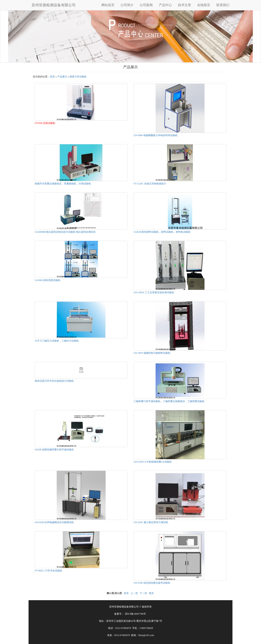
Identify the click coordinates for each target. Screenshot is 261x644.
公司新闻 (146, 5)
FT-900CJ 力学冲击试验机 (48, 571)
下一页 (143, 593)
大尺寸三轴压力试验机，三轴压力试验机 (57, 341)
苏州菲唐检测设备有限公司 (54, 5)
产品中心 (165, 5)
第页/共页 (114, 593)
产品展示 (62, 77)
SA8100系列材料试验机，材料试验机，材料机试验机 (162, 232)
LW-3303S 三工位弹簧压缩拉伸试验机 (154, 292)
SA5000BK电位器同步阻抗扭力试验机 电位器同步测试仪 (65, 232)
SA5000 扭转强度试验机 (48, 280)
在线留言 (204, 5)
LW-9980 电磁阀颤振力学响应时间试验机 (156, 135)
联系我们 (223, 5)
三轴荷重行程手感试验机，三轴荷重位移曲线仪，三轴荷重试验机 (169, 401)
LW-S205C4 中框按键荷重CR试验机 (153, 462)
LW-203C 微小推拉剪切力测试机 (151, 522)
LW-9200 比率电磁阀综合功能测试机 (54, 522)
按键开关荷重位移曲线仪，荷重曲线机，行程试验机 (63, 184)
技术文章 (185, 5)
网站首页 (108, 5)
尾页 (151, 593)
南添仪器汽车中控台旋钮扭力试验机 (54, 381)
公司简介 (127, 5)
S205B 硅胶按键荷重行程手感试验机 (54, 450)
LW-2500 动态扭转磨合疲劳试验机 (152, 583)
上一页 (134, 593)
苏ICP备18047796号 (135, 614)
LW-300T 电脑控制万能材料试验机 (152, 353)
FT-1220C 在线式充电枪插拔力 (150, 184)
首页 (52, 77)
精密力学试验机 (78, 77)
